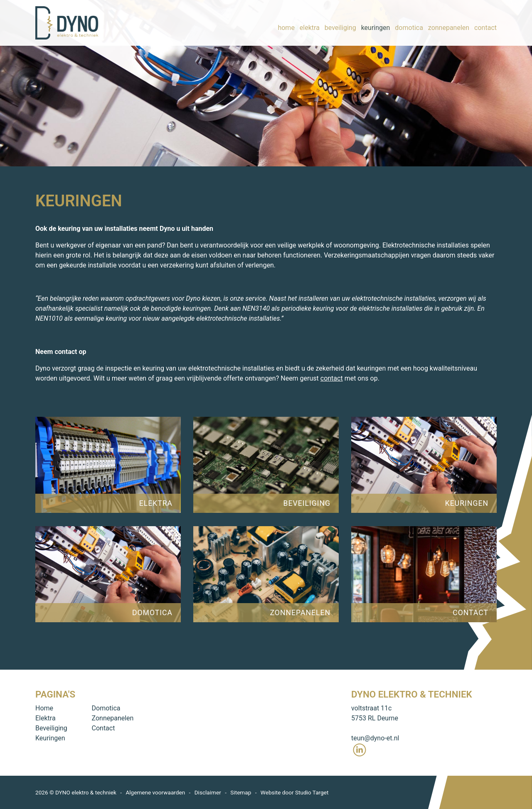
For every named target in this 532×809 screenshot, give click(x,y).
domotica (409, 23)
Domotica (106, 708)
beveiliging (340, 23)
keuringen (376, 23)
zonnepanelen (449, 23)
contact (485, 23)
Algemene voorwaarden (155, 792)
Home (44, 708)
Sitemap (241, 792)
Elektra (46, 718)
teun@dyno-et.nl (375, 738)
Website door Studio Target (295, 792)
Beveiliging (51, 728)
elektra (310, 23)
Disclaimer (208, 792)
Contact (103, 728)
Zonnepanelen (113, 718)
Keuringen (50, 738)
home (286, 23)
